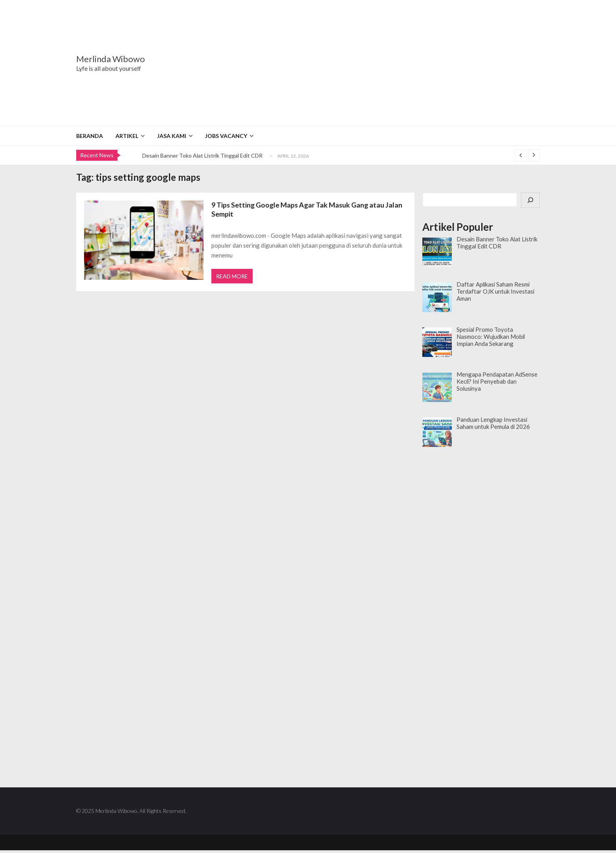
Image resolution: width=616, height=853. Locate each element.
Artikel (127, 136)
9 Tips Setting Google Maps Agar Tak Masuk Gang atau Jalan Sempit (309, 210)
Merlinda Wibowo (111, 59)
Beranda (90, 136)
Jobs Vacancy (226, 136)
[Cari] (530, 200)
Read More (232, 278)
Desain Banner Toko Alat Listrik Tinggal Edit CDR (202, 155)
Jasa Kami (172, 136)
